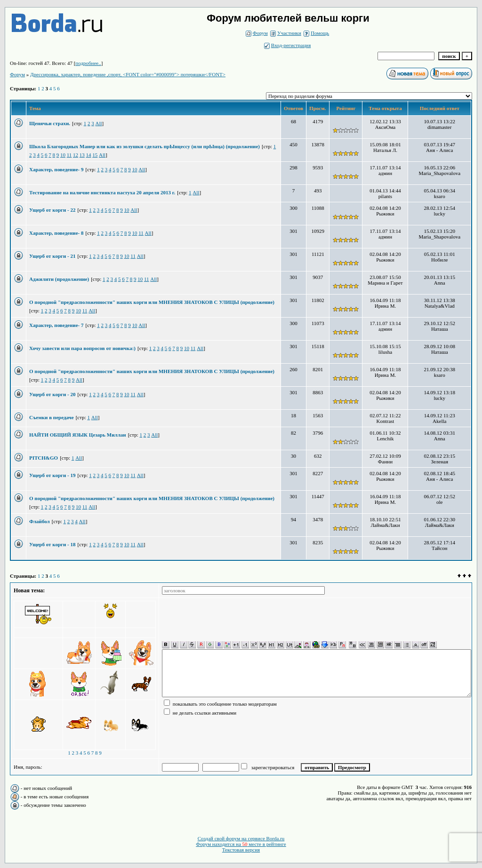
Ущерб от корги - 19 (52, 475)
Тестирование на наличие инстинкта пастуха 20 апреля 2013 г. (102, 192)
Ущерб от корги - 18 (52, 544)
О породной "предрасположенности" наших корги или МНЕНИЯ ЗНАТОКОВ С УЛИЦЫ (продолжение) (152, 302)
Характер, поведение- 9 (56, 169)
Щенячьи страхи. (50, 123)
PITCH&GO (44, 458)
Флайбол (40, 521)
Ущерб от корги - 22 (52, 210)
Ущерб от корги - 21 (52, 256)
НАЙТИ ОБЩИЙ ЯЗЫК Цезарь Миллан (78, 435)
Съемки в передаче (52, 417)
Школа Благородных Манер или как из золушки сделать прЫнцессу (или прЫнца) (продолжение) (145, 146)
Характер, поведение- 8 (56, 233)
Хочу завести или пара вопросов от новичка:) (82, 348)
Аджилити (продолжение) (59, 279)
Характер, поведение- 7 (56, 325)
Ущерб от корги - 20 (52, 394)
